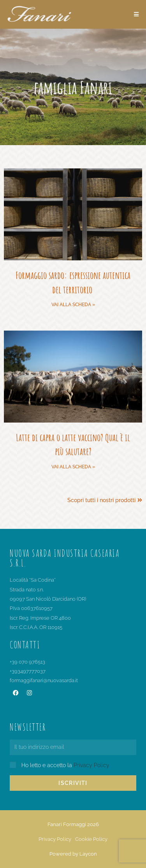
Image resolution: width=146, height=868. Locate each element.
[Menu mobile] (136, 14)
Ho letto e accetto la (65, 765)
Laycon (88, 854)
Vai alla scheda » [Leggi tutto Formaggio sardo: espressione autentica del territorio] (73, 305)
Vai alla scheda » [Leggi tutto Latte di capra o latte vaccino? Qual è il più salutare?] (73, 467)
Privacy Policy (91, 765)
